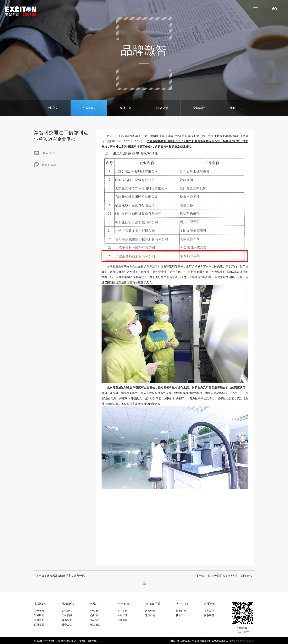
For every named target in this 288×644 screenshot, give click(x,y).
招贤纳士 (181, 611)
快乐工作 (181, 615)
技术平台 (122, 611)
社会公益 (162, 108)
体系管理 (122, 615)
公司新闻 (89, 108)
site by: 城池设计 (245, 641)
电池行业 (95, 625)
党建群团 (199, 108)
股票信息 (150, 611)
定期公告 (150, 615)
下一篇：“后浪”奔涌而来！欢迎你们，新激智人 (224, 576)
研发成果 (122, 620)
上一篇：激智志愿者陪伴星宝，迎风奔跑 (60, 576)
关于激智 (39, 611)
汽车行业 (95, 620)
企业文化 (52, 108)
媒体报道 (126, 108)
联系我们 (209, 615)
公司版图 (39, 625)
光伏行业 (95, 615)
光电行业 (95, 611)
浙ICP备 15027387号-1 (183, 641)
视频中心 (236, 108)
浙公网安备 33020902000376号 (216, 641)
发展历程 (39, 615)
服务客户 (209, 611)
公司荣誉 (39, 620)
